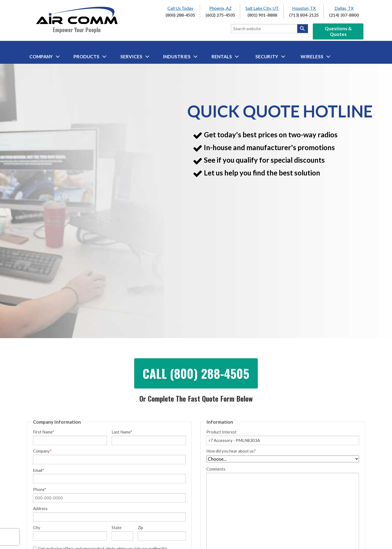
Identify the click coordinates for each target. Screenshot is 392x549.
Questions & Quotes (338, 31)
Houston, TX (304, 8)
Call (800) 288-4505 (196, 373)
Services (135, 57)
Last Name (122, 432)
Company (45, 57)
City (37, 528)
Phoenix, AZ (220, 8)
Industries (180, 57)
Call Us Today (180, 8)
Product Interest (221, 432)
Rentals (225, 57)
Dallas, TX (344, 8)
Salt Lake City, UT (262, 8)
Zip (140, 528)
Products (90, 57)
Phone (40, 489)
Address (40, 509)
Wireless (315, 57)
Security (270, 57)
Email (39, 470)
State (117, 528)
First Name (44, 432)
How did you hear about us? (231, 451)
